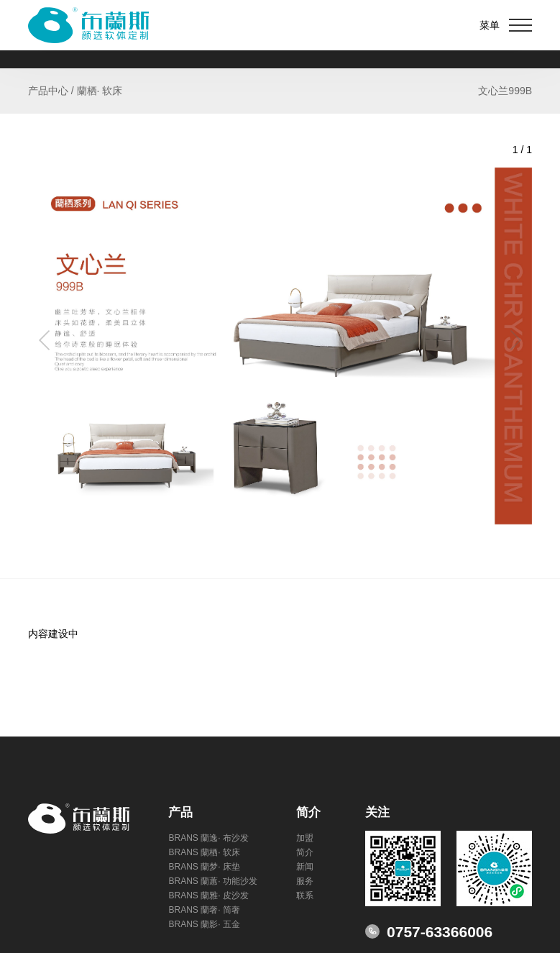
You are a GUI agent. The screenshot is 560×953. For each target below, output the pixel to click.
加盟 (305, 838)
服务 (305, 881)
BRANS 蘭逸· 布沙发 (208, 838)
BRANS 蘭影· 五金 (204, 924)
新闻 (305, 867)
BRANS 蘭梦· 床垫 (204, 867)
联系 (305, 895)
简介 (305, 852)
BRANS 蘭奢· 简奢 (204, 910)
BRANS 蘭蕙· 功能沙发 (212, 881)
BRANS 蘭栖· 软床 (204, 852)
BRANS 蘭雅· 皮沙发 (208, 895)
